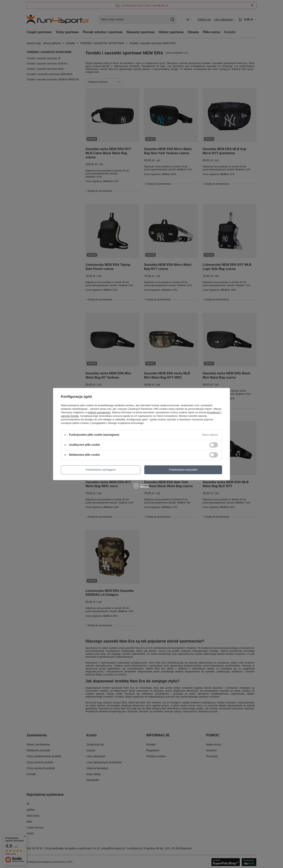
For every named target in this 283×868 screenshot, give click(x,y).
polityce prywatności (99, 412)
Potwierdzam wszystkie (183, 470)
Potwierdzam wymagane (101, 470)
